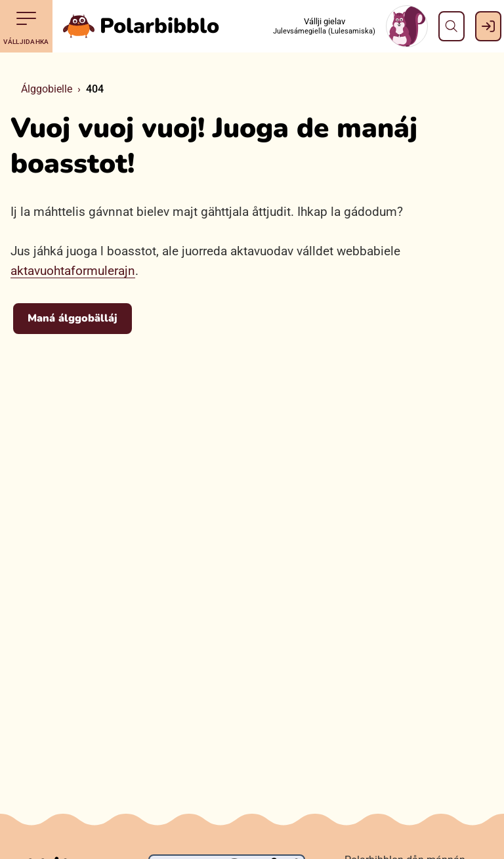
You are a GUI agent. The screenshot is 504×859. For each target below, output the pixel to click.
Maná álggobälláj (73, 318)
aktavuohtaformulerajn (73, 271)
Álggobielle (47, 89)
